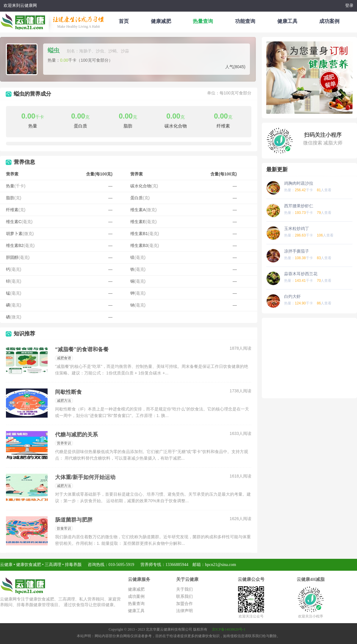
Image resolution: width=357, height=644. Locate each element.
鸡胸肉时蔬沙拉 (299, 183)
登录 (349, 6)
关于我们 (184, 589)
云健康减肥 (24, 21)
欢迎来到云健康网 (20, 6)
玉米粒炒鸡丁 (297, 228)
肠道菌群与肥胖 (74, 520)
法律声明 (184, 611)
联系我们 (184, 596)
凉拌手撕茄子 (297, 251)
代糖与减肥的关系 (76, 435)
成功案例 (329, 21)
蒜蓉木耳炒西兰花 (301, 274)
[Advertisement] (309, 358)
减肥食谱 (64, 358)
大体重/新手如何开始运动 (85, 477)
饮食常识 (64, 528)
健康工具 (287, 21)
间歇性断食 (68, 392)
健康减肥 (161, 21)
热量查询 (203, 21)
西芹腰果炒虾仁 (299, 206)
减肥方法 (64, 401)
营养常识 (64, 443)
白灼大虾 (292, 296)
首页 (124, 21)
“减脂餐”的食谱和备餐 (82, 349)
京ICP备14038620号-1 (229, 629)
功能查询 (245, 21)
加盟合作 (184, 604)
